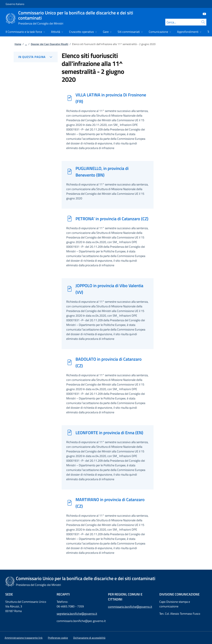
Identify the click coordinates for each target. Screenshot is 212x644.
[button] (58, 638)
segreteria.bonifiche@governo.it (77, 614)
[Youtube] (203, 14)
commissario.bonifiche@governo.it (130, 607)
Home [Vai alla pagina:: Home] (18, 44)
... (26, 44)
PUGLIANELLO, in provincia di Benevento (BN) (102, 172)
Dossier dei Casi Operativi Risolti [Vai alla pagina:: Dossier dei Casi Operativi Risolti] (50, 44)
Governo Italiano (15, 4)
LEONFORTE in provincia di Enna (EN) (109, 433)
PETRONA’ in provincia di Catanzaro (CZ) (112, 219)
